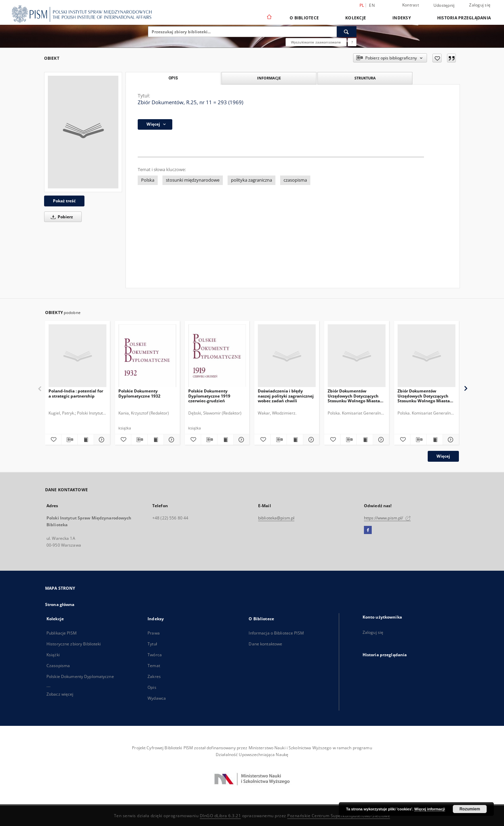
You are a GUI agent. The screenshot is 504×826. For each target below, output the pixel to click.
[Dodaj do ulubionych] (437, 58)
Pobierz (61, 217)
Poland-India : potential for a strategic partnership (76, 393)
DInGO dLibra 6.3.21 (220, 816)
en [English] (372, 5)
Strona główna (60, 604)
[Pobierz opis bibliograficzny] (69, 440)
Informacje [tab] (269, 78)
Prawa (154, 633)
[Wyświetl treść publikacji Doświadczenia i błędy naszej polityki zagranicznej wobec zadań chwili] (295, 440)
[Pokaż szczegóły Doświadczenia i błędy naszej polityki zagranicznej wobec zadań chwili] (310, 440)
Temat (154, 666)
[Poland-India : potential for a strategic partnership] (77, 356)
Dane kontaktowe (265, 644)
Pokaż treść (64, 201)
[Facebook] (368, 530)
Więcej (443, 456)
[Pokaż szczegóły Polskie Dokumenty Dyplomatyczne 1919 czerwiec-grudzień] (241, 440)
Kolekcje (356, 18)
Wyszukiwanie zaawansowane (316, 42)
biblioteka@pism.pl (276, 518)
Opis (152, 687)
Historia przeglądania (464, 18)
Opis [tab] (173, 78)
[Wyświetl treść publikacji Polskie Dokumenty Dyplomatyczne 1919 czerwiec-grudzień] (225, 440)
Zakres (154, 676)
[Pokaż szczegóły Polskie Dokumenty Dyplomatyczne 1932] (171, 440)
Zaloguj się (480, 5)
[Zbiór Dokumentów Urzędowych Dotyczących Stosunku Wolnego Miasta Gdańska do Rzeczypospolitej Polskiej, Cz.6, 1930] (427, 356)
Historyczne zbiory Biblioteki (74, 644)
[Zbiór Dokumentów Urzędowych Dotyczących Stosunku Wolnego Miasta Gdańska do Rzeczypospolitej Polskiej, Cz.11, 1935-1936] (357, 356)
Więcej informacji (430, 809)
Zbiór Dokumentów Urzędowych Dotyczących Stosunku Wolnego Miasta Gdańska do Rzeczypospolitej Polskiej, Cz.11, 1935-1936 (354, 396)
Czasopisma (58, 666)
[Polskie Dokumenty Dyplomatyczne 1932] (147, 356)
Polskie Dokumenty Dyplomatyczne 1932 (139, 393)
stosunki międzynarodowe (193, 180)
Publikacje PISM (62, 633)
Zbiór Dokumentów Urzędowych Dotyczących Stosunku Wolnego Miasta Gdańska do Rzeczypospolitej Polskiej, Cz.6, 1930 (424, 396)
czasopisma (295, 180)
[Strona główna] (269, 18)
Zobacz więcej (60, 694)
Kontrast (411, 5)
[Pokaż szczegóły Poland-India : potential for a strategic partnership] (101, 440)
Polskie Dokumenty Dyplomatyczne (80, 676)
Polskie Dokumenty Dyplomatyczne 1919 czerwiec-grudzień (209, 396)
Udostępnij (444, 5)
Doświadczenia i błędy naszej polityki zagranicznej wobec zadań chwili (286, 396)
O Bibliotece (304, 18)
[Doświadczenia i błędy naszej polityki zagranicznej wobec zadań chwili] (287, 356)
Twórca (155, 655)
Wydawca (157, 698)
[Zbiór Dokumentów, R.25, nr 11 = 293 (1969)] (83, 132)
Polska (148, 180)
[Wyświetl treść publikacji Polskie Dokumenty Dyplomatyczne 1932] (156, 440)
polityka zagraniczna (251, 180)
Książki (53, 655)
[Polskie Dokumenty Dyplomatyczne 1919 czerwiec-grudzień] (217, 356)
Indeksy (402, 18)
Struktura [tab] (365, 78)
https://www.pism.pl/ (387, 518)
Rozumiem (470, 809)
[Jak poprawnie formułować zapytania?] (352, 42)
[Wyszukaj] (347, 32)
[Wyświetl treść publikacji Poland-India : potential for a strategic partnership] (86, 440)
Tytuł (152, 644)
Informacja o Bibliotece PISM (276, 633)
